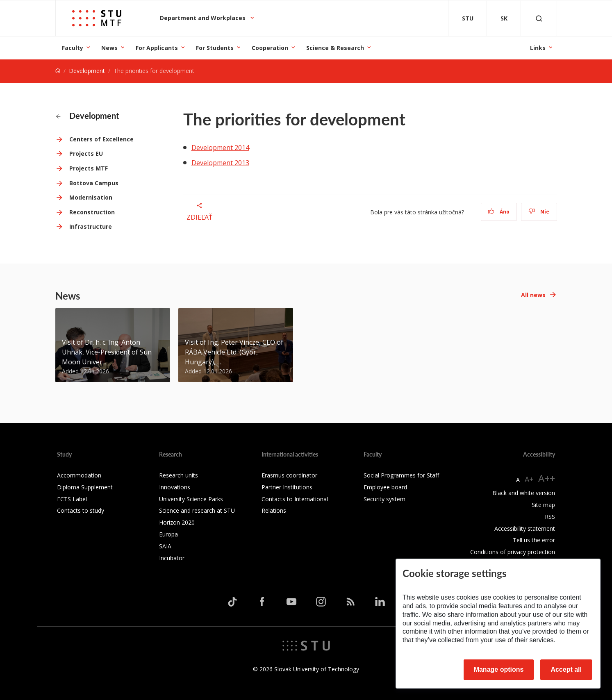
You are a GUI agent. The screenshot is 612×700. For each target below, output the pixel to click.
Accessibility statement (525, 528)
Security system (384, 499)
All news (533, 295)
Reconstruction (92, 212)
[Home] (58, 71)
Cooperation (270, 48)
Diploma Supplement (85, 487)
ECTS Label (72, 499)
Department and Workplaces (204, 18)
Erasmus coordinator (289, 475)
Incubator (172, 558)
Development (87, 71)
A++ (547, 478)
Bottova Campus (94, 183)
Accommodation (79, 475)
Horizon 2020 (177, 522)
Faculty (73, 48)
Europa (168, 534)
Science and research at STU (197, 510)
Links (538, 48)
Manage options (499, 669)
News (109, 48)
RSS (550, 517)
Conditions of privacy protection (513, 552)
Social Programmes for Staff (401, 475)
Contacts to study (81, 510)
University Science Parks (191, 499)
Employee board (385, 487)
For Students (215, 48)
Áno (499, 212)
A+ (529, 479)
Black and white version (524, 493)
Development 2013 (220, 163)
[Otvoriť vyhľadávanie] (539, 18)
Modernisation (91, 197)
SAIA (165, 546)
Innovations (175, 487)
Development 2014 (220, 148)
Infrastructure (91, 226)
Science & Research (335, 48)
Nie (539, 212)
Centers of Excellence (101, 139)
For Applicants (157, 48)
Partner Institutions (287, 487)
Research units (179, 475)
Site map (543, 505)
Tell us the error (534, 540)
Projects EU (86, 153)
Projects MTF (89, 168)
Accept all (566, 669)
